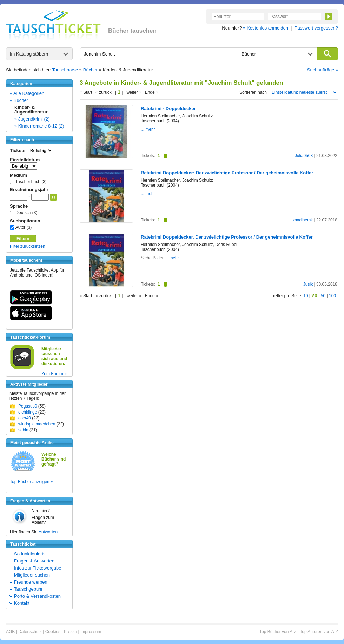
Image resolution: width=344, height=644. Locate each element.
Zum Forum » (54, 374)
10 (306, 296)
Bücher (90, 70)
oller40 (25, 418)
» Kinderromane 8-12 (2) (39, 126)
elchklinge (28, 412)
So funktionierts (30, 554)
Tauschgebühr (28, 589)
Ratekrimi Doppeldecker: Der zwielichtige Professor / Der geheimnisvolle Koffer (227, 173)
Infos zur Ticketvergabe (38, 568)
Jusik (308, 284)
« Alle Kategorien (27, 93)
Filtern (23, 239)
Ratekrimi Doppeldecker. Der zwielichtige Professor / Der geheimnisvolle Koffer (227, 237)
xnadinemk (303, 220)
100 (332, 296)
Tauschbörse (65, 70)
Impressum (91, 632)
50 (323, 296)
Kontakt (22, 603)
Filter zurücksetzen (28, 246)
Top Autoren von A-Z (319, 632)
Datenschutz (30, 632)
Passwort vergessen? (316, 28)
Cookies (53, 632)
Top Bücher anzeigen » (31, 482)
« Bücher (19, 100)
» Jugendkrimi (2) (32, 119)
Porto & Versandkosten (37, 596)
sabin (23, 430)
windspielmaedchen (37, 424)
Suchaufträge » (323, 70)
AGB (10, 632)
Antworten (48, 532)
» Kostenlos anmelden (266, 28)
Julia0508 (304, 156)
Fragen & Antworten (34, 561)
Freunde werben (31, 582)
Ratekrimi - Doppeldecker (168, 108)
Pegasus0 (28, 406)
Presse (70, 632)
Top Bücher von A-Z (278, 632)
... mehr (148, 129)
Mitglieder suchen (32, 575)
